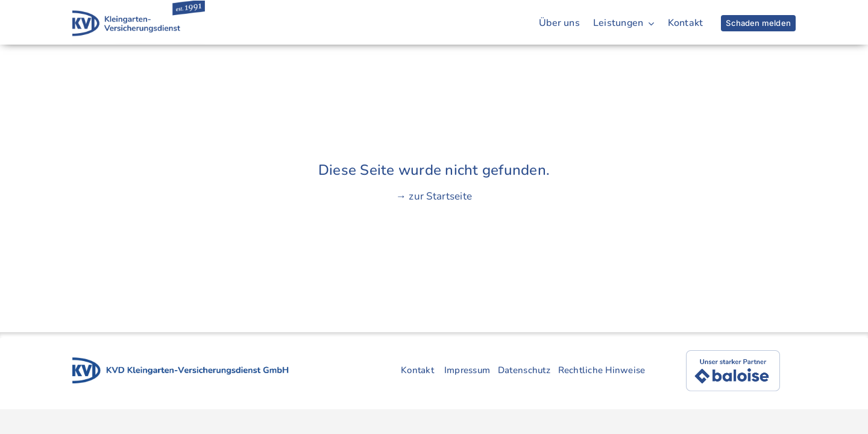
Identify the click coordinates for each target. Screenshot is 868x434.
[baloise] (733, 355)
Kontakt (417, 370)
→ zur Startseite (434, 196)
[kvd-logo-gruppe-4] (181, 363)
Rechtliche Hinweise (602, 370)
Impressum (467, 370)
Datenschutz (524, 370)
